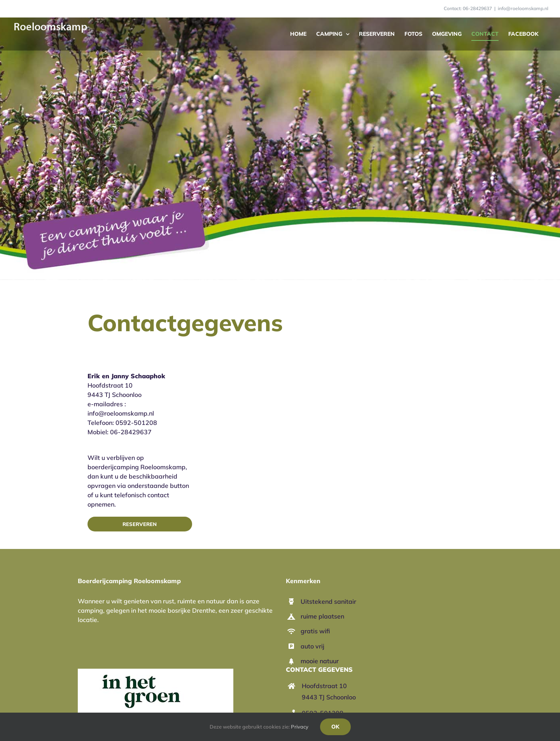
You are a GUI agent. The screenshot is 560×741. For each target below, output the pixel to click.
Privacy (300, 727)
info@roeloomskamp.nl (523, 8)
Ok (335, 727)
